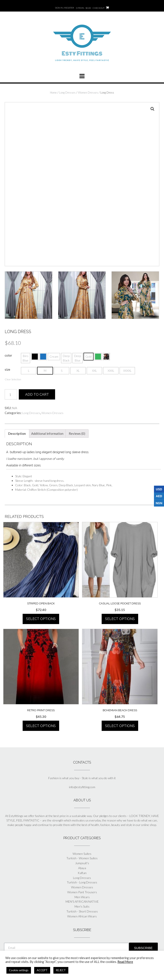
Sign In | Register (65, 8)
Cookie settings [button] (19, 970)
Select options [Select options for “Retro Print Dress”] (41, 725)
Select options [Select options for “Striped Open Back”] (41, 618)
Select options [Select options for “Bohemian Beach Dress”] (120, 725)
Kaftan (82, 872)
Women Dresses (88, 93)
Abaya (82, 868)
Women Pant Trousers (82, 892)
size (7, 369)
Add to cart (37, 394)
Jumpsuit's (82, 863)
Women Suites (82, 853)
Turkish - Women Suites (82, 858)
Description (17, 433)
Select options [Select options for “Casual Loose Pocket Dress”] (120, 618)
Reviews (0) (77, 433)
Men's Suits (82, 906)
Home (53, 93)
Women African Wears (82, 916)
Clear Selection (13, 379)
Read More (125, 962)
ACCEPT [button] (42, 970)
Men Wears (82, 897)
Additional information (47, 433)
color (8, 355)
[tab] (17, 433)
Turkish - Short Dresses (82, 911)
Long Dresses (67, 93)
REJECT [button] (61, 970)
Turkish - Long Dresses (82, 882)
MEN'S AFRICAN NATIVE (82, 901)
